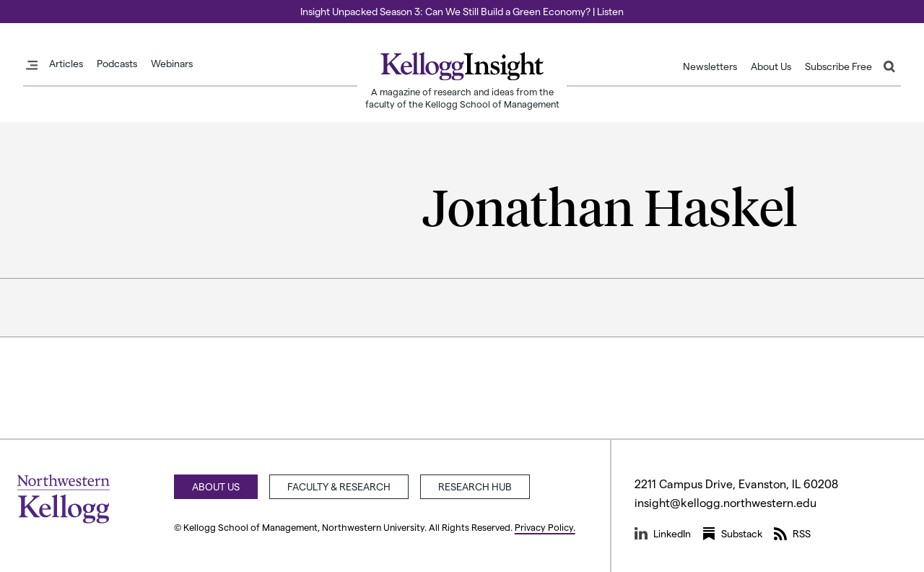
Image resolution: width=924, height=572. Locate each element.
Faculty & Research (339, 486)
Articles (66, 64)
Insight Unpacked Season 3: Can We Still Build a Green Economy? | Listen (462, 11)
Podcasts (117, 64)
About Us (771, 66)
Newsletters (710, 66)
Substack (732, 534)
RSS (792, 534)
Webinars (172, 64)
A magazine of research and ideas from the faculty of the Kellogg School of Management (462, 97)
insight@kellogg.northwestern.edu (725, 502)
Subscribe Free (838, 66)
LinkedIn (663, 534)
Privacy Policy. (545, 527)
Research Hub (475, 486)
